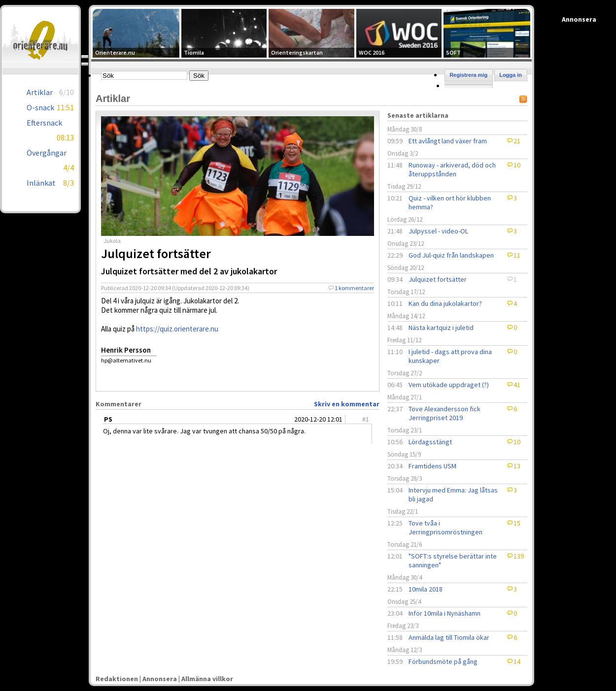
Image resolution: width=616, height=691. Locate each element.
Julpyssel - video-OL (438, 231)
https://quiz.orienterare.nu (177, 329)
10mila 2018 (426, 589)
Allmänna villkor (207, 679)
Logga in (511, 75)
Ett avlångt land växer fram (448, 141)
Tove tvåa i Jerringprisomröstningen (445, 527)
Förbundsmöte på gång (443, 661)
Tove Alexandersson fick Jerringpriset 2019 (445, 413)
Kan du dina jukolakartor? (445, 303)
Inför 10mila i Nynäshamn (445, 613)
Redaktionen (117, 679)
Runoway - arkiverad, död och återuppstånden (452, 169)
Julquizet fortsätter (438, 279)
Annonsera (160, 679)
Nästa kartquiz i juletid (441, 328)
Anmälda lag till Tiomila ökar (449, 637)
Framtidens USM (432, 466)
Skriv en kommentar (347, 404)
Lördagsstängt (430, 442)
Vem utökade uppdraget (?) (449, 385)
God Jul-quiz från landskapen (451, 255)
